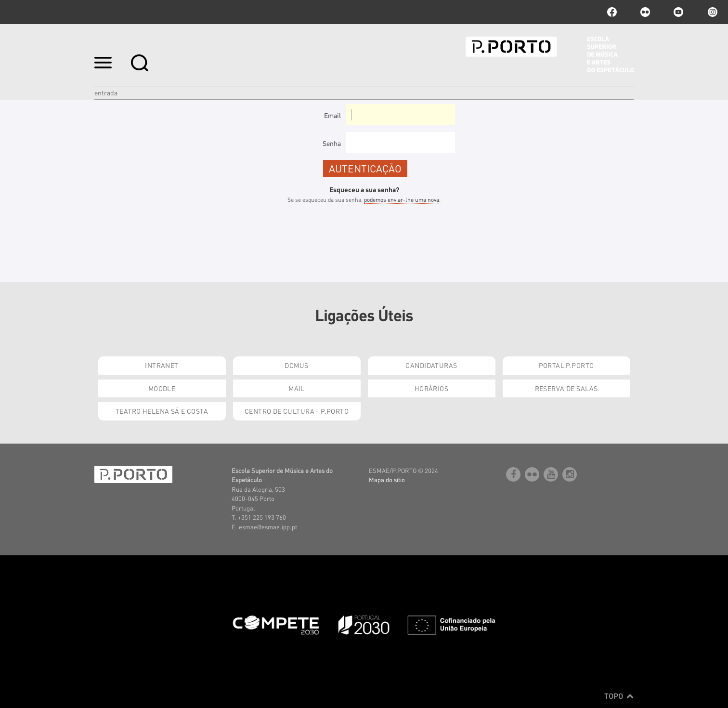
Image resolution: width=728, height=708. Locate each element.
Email (332, 115)
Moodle (162, 388)
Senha (332, 143)
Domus (296, 365)
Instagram (712, 12)
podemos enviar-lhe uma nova (402, 200)
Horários (431, 388)
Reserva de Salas (566, 388)
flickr (645, 12)
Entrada (106, 92)
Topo (619, 696)
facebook (612, 12)
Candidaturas (431, 365)
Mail (297, 388)
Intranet (162, 365)
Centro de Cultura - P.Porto (297, 411)
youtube (678, 12)
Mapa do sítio (387, 479)
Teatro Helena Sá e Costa (162, 411)
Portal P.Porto (566, 365)
